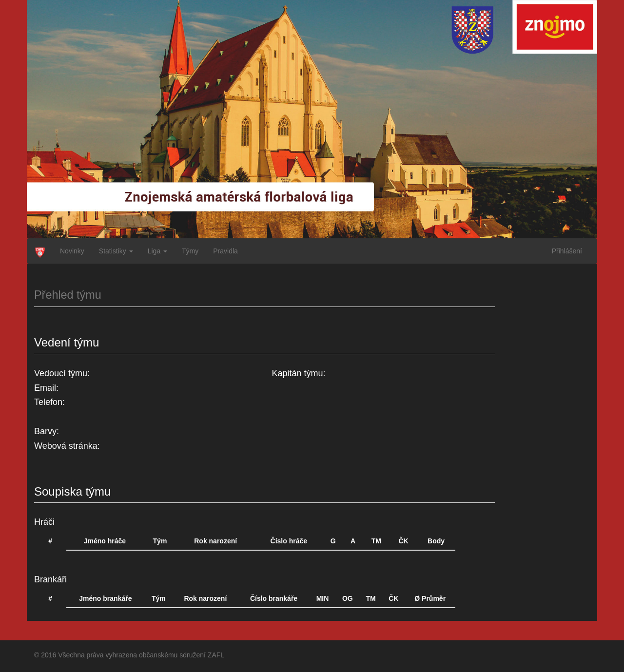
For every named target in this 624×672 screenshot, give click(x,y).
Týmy (190, 251)
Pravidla (225, 251)
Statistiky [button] (116, 251)
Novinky (72, 251)
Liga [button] (157, 251)
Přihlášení (567, 251)
